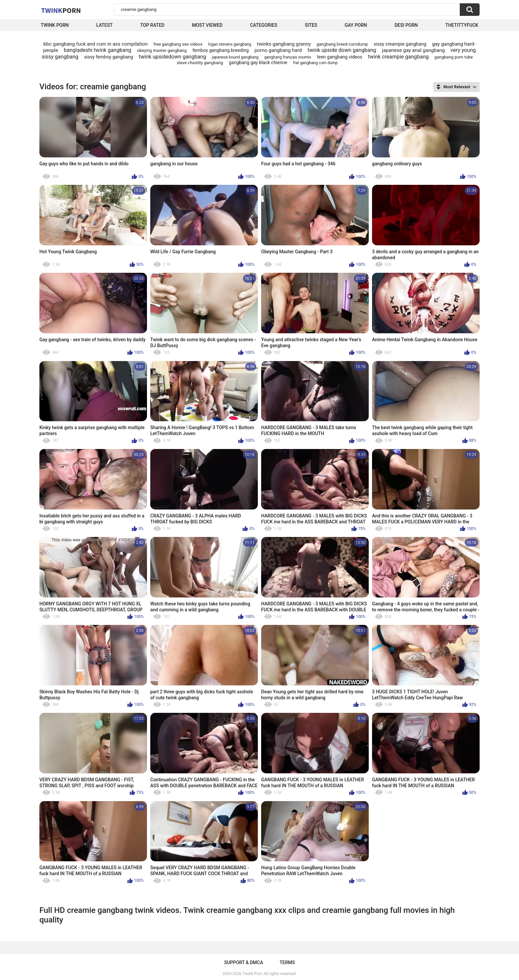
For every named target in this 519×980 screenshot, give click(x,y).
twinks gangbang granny (284, 44)
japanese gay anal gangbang (413, 50)
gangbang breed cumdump (342, 44)
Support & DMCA (243, 962)
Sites (311, 25)
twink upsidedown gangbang (172, 57)
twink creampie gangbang (398, 57)
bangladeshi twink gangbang (98, 50)
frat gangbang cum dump (315, 63)
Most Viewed (207, 25)
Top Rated (152, 25)
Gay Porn (356, 25)
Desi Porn (406, 25)
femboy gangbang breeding (220, 50)
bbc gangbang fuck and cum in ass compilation (95, 44)
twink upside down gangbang (342, 50)
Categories (263, 25)
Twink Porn (55, 25)
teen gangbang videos (339, 57)
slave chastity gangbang (200, 63)
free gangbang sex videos (178, 44)
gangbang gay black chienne (258, 62)
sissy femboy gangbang (109, 57)
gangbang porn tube (453, 57)
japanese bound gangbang (235, 57)
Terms (287, 962)
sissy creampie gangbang (400, 44)
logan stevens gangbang (230, 44)
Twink (61, 10)
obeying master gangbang (162, 50)
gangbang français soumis (288, 57)
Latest (105, 25)
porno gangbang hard (278, 50)
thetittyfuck (462, 25)
